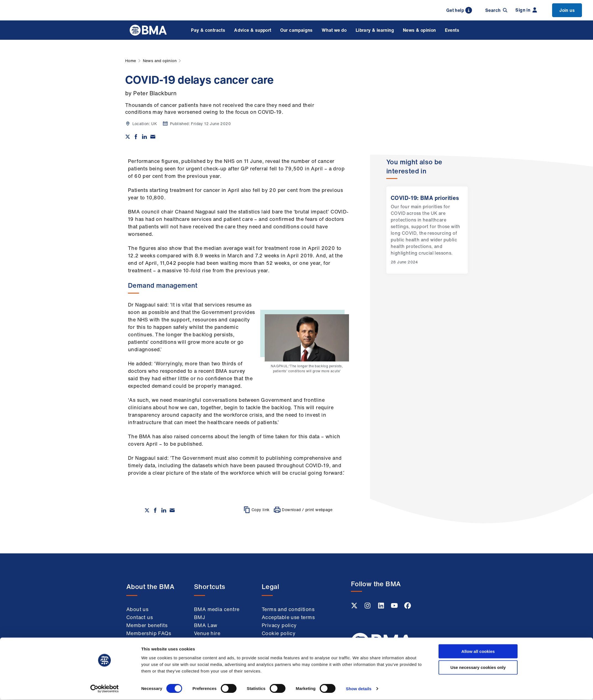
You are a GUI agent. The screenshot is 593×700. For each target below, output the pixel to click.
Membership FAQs (149, 633)
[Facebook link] (408, 607)
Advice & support (253, 30)
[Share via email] (153, 137)
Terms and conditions (288, 609)
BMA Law (206, 625)
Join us (567, 10)
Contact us (140, 617)
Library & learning (375, 30)
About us (137, 609)
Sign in (526, 10)
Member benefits (147, 625)
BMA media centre (217, 609)
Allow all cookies (478, 427)
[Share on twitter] (128, 137)
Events (452, 30)
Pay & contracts (208, 30)
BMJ (200, 617)
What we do (334, 30)
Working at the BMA (151, 641)
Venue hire (207, 633)
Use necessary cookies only (478, 443)
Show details (359, 464)
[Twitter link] (355, 607)
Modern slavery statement (281, 645)
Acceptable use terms (288, 617)
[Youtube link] (395, 607)
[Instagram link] (368, 607)
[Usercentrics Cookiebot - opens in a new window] (105, 464)
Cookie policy (279, 633)
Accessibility (277, 657)
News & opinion (419, 30)
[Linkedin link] (382, 607)
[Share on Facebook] (136, 137)
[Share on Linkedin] (145, 137)
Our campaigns (296, 30)
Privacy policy (279, 625)
